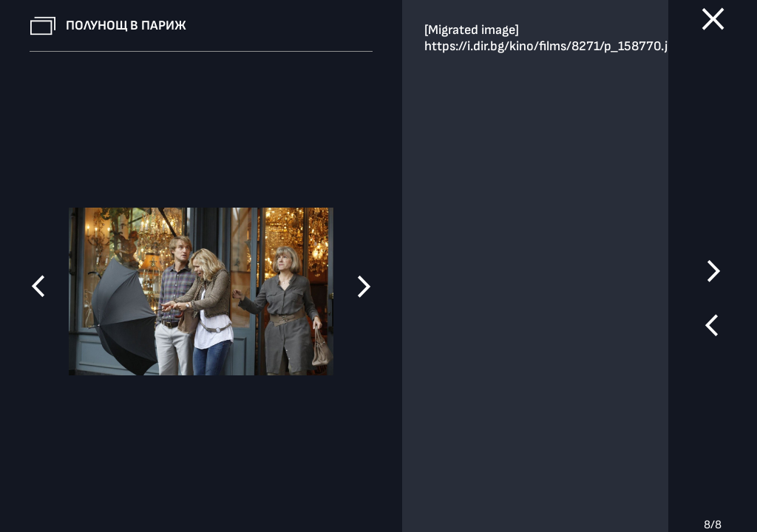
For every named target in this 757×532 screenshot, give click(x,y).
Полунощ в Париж (126, 25)
